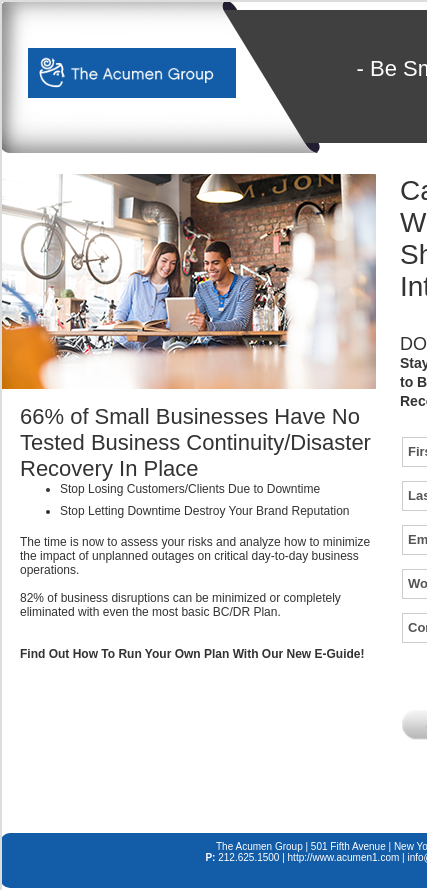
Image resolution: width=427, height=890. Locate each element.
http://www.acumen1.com (344, 857)
